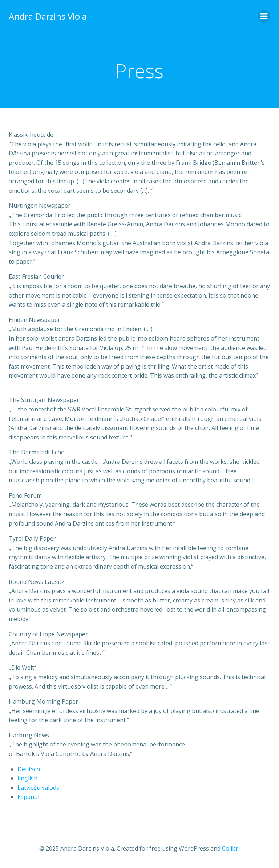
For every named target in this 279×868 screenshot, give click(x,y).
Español (28, 797)
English (27, 778)
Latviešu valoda (39, 788)
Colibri (231, 848)
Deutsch (29, 769)
